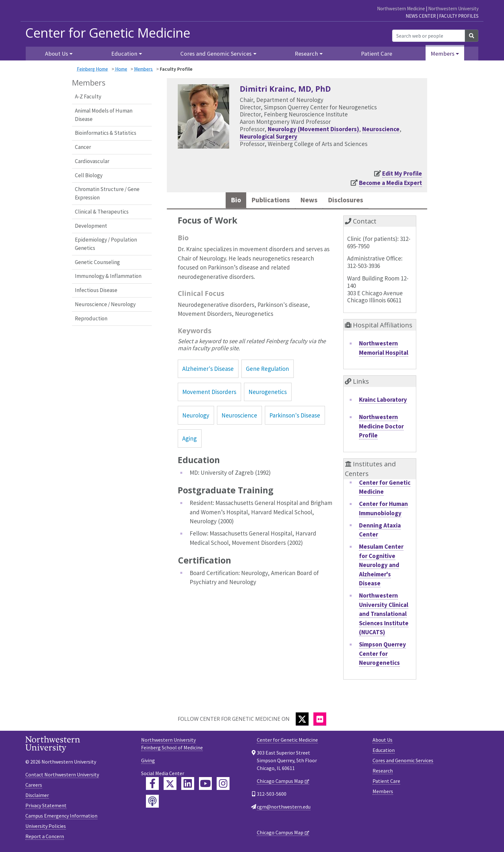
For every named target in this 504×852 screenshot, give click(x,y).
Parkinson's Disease (295, 417)
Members (143, 69)
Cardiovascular (92, 161)
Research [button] (306, 54)
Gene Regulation (267, 370)
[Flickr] (320, 720)
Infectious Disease (96, 290)
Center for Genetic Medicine (108, 33)
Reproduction (91, 318)
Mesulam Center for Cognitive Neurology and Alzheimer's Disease (381, 566)
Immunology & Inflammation (108, 276)
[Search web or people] (429, 36)
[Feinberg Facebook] (152, 785)
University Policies (46, 828)
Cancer (83, 147)
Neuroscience (381, 129)
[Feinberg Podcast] (152, 802)
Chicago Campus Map (280, 782)
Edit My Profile (402, 173)
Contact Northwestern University (62, 776)
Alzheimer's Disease (208, 370)
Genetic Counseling (97, 262)
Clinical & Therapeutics (102, 212)
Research (383, 772)
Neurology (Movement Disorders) (313, 129)
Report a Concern (45, 838)
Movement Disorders (209, 393)
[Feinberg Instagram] (223, 785)
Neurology (196, 417)
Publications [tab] (267, 201)
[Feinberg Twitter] (170, 785)
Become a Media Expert (391, 183)
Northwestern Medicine (401, 9)
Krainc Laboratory (383, 401)
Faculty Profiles (459, 16)
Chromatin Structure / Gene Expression (107, 193)
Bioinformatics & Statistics (106, 133)
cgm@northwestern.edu (284, 808)
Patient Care (377, 54)
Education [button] (124, 54)
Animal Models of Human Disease (104, 115)
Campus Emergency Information (61, 817)
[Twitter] (302, 720)
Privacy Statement (46, 807)
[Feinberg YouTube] (205, 785)
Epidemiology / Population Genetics (106, 244)
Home (121, 69)
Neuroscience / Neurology (105, 304)
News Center (421, 16)
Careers (34, 786)
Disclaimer (37, 797)
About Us (382, 741)
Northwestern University (453, 9)
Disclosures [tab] (351, 201)
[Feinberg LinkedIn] (188, 785)
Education (384, 751)
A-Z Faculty (88, 96)
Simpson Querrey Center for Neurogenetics (382, 655)
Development (91, 226)
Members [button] (443, 54)
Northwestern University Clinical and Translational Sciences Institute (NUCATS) (384, 615)
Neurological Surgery (269, 136)
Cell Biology (89, 175)
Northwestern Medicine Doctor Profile (381, 428)
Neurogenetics (268, 393)
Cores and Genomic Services (403, 762)
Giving (148, 762)
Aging (189, 440)
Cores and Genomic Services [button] (216, 54)
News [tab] (310, 201)
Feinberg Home (92, 69)
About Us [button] (57, 54)
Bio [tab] (229, 201)
